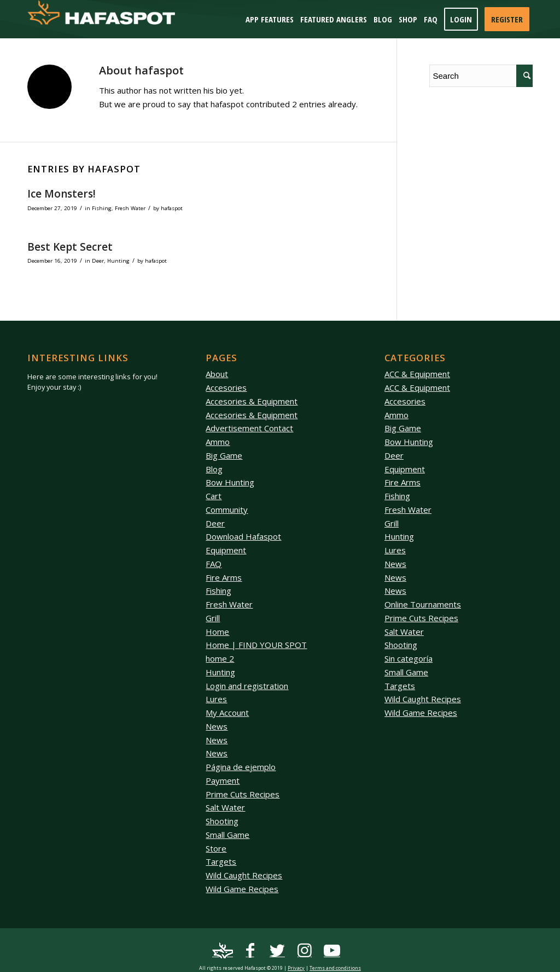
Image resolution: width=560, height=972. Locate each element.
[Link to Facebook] (250, 951)
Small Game (227, 835)
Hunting (118, 261)
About (217, 374)
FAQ (214, 564)
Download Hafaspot (243, 536)
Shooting (222, 821)
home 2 (220, 658)
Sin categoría (409, 658)
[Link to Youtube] (332, 951)
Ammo (218, 442)
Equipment (226, 550)
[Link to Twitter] (277, 951)
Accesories (226, 387)
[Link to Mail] (223, 951)
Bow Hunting (230, 482)
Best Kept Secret (70, 247)
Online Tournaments (423, 604)
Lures (216, 699)
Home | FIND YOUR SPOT (256, 645)
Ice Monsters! (62, 194)
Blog (214, 469)
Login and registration (247, 686)
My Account (227, 713)
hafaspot (172, 208)
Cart (214, 496)
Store (216, 848)
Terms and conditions (335, 968)
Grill (213, 618)
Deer (98, 261)
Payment (223, 780)
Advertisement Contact (249, 428)
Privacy (296, 968)
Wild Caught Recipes (244, 875)
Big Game (224, 455)
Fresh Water (130, 208)
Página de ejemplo (241, 767)
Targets (221, 861)
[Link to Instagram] (305, 951)
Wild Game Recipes (242, 889)
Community (227, 510)
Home (217, 632)
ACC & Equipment (417, 374)
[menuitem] (270, 19)
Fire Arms (224, 577)
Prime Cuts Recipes (243, 794)
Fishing (102, 208)
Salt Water (225, 807)
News (217, 726)
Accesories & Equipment (252, 401)
